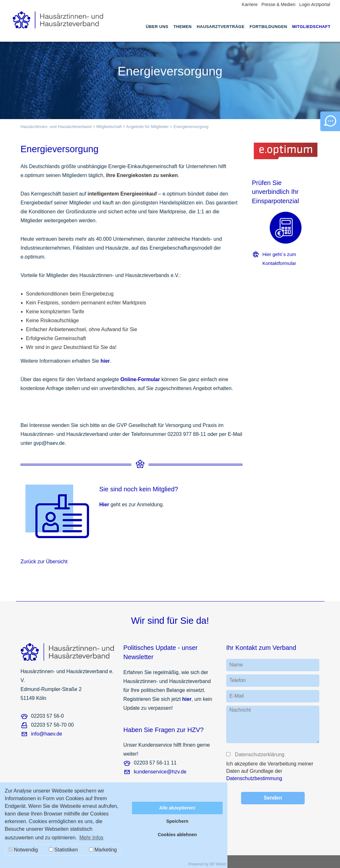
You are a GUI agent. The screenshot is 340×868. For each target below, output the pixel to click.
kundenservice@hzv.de (160, 772)
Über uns (157, 27)
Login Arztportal (315, 4)
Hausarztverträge (221, 27)
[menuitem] (157, 32)
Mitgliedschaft (311, 27)
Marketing (103, 850)
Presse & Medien (278, 4)
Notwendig (23, 850)
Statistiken (63, 850)
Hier (104, 505)
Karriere (250, 4)
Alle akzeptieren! (177, 808)
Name (236, 665)
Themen (182, 27)
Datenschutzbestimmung (254, 778)
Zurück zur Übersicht (44, 562)
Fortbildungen (268, 27)
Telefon (238, 680)
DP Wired (218, 864)
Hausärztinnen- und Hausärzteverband (56, 127)
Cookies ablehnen (177, 835)
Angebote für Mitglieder (147, 127)
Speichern (177, 821)
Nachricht (240, 710)
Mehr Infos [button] (91, 838)
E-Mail (236, 696)
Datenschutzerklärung (259, 754)
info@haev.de (47, 734)
